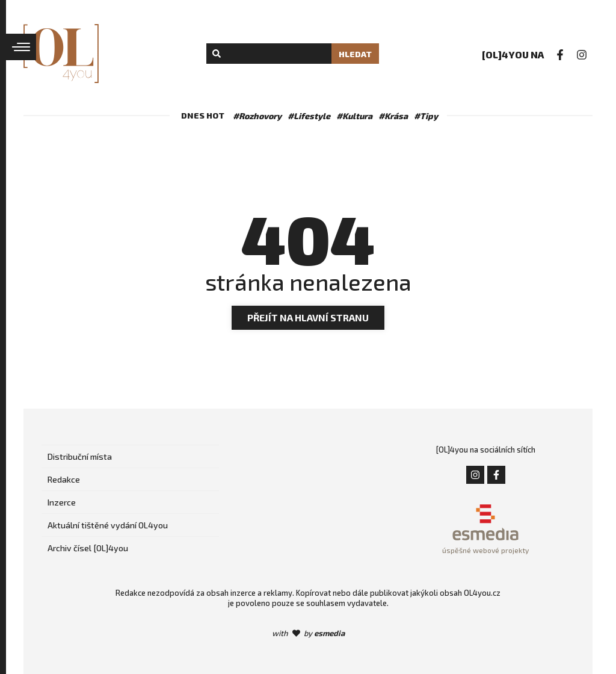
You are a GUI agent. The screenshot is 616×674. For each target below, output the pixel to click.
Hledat (355, 54)
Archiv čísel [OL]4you (88, 548)
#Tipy (426, 116)
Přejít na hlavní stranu (308, 317)
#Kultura (354, 116)
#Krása (393, 116)
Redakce (64, 479)
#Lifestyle (309, 116)
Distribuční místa (80, 456)
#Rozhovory (257, 116)
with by (308, 633)
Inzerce (62, 502)
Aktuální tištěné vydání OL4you (108, 525)
